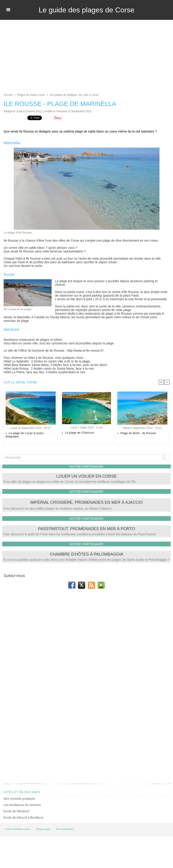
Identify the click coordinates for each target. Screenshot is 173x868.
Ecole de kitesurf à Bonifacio (24, 818)
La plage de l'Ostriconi (78, 433)
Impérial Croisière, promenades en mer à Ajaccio (86, 502)
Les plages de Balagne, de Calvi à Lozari (74, 95)
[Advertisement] (86, 54)
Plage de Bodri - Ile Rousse (137, 433)
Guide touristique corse (18, 829)
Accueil (8, 95)
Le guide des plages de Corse (86, 10)
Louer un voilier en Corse (86, 476)
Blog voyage (43, 829)
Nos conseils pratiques (19, 799)
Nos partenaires (65, 829)
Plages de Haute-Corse (31, 95)
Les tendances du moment (22, 805)
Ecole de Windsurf (16, 811)
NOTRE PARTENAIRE (86, 466)
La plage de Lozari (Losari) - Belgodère (25, 435)
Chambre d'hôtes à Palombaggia (86, 554)
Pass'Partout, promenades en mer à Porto (87, 529)
